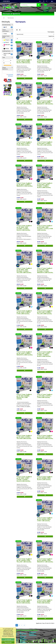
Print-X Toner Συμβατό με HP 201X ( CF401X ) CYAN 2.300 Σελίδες (24, 143)
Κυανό (6, 42)
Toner (5, 34)
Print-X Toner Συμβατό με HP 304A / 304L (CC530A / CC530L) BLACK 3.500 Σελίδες (24, 228)
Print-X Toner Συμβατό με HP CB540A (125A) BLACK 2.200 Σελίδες (45, 478)
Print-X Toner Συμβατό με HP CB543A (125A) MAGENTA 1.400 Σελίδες (45, 560)
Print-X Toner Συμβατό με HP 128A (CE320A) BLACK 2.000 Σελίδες (24, 61)
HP (5, 27)
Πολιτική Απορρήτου (23, 642)
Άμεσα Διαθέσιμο (7, 54)
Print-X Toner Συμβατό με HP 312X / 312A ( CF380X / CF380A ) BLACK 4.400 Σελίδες (45, 354)
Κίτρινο (7, 40)
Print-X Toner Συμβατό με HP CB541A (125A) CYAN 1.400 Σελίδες (45, 519)
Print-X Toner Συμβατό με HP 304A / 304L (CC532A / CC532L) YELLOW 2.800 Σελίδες (24, 270)
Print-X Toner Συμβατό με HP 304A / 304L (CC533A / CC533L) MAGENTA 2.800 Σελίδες (45, 270)
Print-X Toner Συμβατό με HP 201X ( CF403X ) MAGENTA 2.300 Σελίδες (25, 185)
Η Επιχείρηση (23, 633)
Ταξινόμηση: (51, 32)
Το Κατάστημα (23, 636)
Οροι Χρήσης (23, 640)
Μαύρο (6, 49)
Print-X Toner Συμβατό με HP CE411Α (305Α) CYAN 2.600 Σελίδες (45, 601)
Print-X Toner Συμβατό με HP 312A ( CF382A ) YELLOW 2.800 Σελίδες (45, 312)
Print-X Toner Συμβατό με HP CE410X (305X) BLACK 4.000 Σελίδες (24, 601)
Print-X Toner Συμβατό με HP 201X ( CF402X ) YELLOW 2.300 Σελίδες (45, 143)
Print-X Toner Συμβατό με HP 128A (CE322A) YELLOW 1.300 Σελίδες (24, 102)
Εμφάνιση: (51, 36)
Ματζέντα (7, 45)
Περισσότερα (8, 642)
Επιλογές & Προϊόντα (11, 14)
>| (24, 625)
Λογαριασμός (33, 632)
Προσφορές (11, 18)
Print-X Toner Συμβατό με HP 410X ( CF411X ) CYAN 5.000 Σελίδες (45, 396)
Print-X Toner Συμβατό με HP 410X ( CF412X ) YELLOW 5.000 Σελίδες (24, 437)
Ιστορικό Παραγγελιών (33, 634)
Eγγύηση (22, 638)
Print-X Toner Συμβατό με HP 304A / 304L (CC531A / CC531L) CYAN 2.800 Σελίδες (45, 228)
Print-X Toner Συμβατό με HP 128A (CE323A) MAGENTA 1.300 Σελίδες (45, 102)
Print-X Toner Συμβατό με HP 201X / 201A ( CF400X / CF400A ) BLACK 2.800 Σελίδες (45, 185)
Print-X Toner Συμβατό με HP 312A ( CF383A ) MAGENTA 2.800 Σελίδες (25, 353)
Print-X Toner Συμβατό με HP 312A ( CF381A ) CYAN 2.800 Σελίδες (24, 312)
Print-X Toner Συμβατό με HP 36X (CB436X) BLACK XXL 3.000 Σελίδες (24, 397)
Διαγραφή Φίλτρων (10, 75)
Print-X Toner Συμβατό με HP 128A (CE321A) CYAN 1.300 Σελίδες (45, 61)
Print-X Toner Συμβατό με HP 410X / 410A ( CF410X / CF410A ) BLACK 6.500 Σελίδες (24, 479)
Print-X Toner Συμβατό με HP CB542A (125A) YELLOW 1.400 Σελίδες (24, 560)
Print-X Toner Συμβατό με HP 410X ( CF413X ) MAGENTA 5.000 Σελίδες (45, 437)
